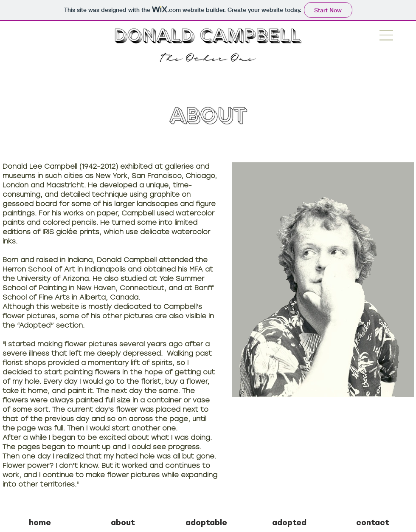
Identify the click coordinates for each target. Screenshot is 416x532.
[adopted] (289, 523)
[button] (386, 35)
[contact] (372, 523)
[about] (123, 523)
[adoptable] (206, 523)
